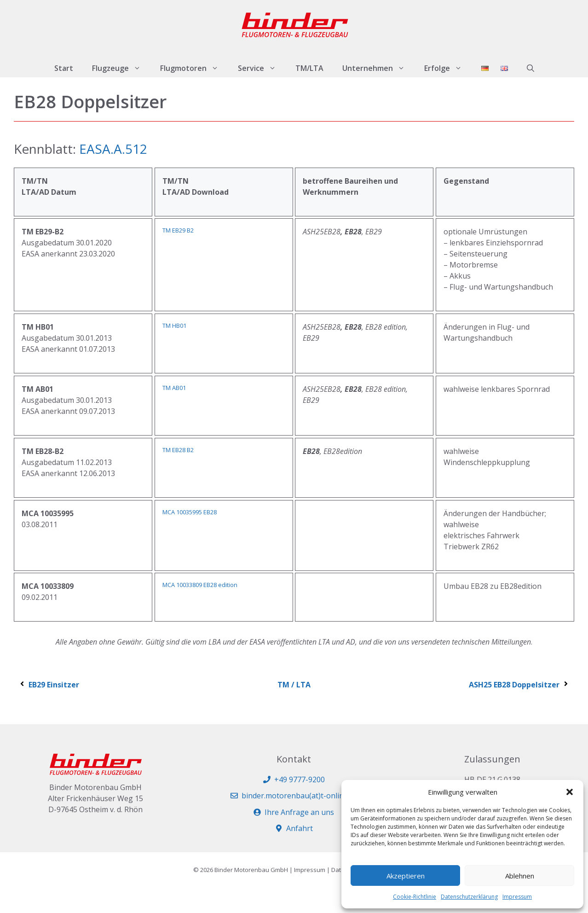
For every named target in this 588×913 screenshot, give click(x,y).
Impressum (517, 897)
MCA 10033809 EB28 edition (200, 585)
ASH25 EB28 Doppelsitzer (519, 685)
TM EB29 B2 (178, 230)
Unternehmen (378, 68)
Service (262, 68)
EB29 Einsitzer (49, 685)
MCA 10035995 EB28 (190, 512)
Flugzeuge (121, 68)
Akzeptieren (406, 876)
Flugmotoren (194, 68)
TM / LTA (294, 685)
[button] (570, 792)
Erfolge (448, 68)
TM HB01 (174, 326)
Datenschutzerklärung (469, 897)
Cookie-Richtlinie (415, 897)
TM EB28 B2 (178, 450)
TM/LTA (309, 68)
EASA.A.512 (113, 149)
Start (64, 68)
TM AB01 (174, 388)
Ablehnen (520, 876)
